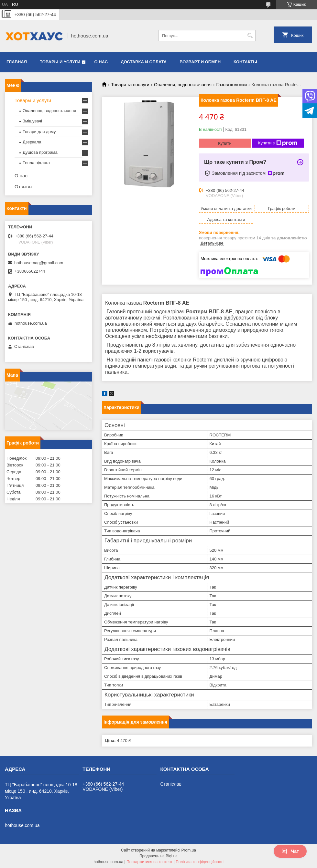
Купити (225, 143)
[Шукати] (250, 36)
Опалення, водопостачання (183, 85)
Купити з (278, 143)
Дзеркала (32, 142)
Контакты (245, 62)
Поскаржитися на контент (149, 862)
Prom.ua (189, 850)
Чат (290, 851)
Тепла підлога (36, 163)
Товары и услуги (60, 62)
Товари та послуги (130, 85)
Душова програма (40, 152)
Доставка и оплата (144, 62)
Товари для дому (39, 132)
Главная (17, 62)
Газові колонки (232, 85)
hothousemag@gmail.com (39, 263)
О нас (101, 62)
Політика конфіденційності (200, 862)
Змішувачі (32, 121)
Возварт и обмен (200, 62)
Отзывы (23, 187)
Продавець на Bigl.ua (158, 856)
